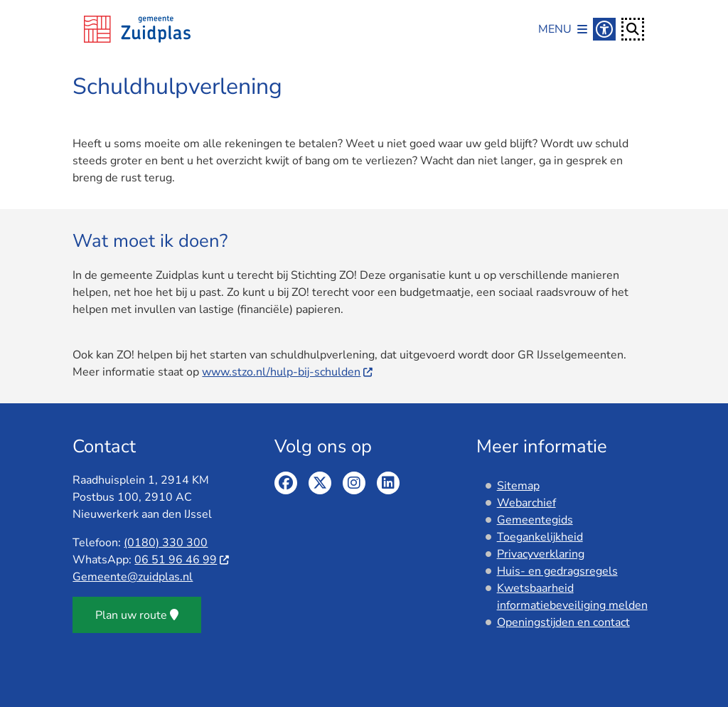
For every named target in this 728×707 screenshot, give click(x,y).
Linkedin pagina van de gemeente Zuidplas (388, 483)
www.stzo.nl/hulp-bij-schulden (288, 372)
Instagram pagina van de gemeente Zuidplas (354, 483)
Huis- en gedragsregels (557, 571)
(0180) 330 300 (166, 543)
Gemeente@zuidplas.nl (133, 577)
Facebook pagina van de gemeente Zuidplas (286, 483)
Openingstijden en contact (563, 622)
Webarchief (526, 503)
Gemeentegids (535, 520)
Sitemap (518, 486)
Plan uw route (137, 615)
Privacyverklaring (541, 554)
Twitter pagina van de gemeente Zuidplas (320, 483)
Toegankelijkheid (540, 537)
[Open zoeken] (633, 29)
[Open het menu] (563, 29)
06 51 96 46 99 (182, 560)
